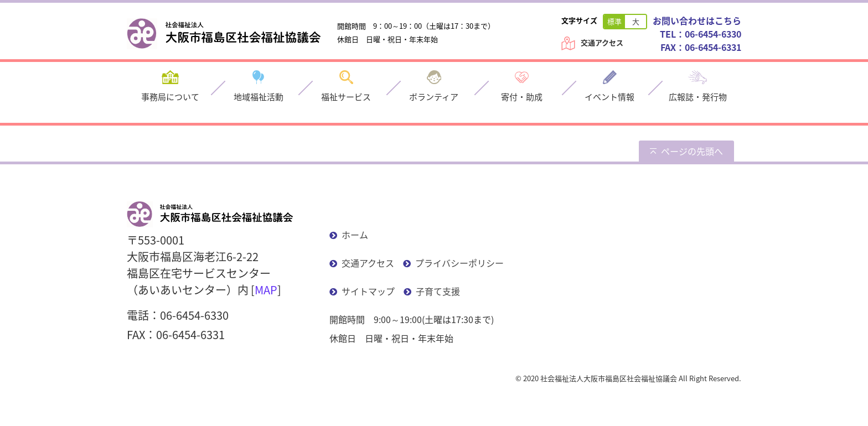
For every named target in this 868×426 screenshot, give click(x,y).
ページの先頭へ (692, 151)
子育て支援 (438, 291)
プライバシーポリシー (459, 263)
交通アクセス (602, 42)
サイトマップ (368, 291)
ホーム (355, 235)
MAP (266, 290)
